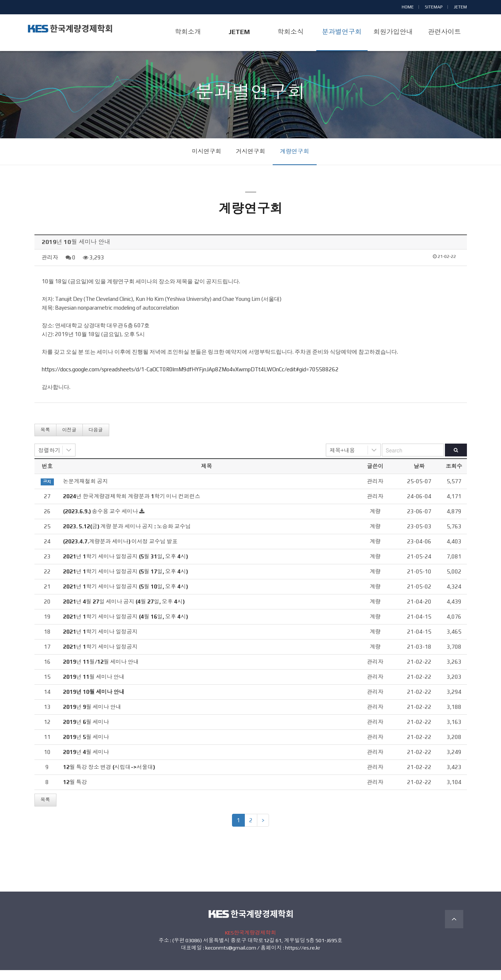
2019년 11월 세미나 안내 (94, 687)
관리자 (50, 267)
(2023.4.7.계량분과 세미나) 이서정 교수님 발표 (120, 552)
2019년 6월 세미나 (86, 732)
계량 (375, 522)
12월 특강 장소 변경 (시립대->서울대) (109, 777)
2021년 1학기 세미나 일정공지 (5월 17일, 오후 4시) (126, 582)
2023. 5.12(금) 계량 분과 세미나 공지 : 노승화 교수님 (127, 537)
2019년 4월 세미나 (86, 762)
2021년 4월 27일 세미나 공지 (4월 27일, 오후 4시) (124, 612)
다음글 (96, 440)
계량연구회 (295, 162)
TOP (454, 929)
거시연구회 (251, 162)
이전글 (69, 440)
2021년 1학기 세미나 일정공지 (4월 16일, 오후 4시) (126, 627)
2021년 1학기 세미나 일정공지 (100, 642)
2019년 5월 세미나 (86, 747)
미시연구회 (207, 162)
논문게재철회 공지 (86, 491)
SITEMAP (434, 7)
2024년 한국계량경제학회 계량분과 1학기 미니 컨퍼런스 (132, 507)
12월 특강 (75, 792)
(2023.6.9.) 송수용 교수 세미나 (101, 522)
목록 (45, 440)
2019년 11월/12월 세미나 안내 (101, 672)
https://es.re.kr (303, 958)
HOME (408, 7)
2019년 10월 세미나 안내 (94, 702)
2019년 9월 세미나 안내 (92, 717)
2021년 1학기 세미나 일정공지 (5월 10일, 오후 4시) (126, 597)
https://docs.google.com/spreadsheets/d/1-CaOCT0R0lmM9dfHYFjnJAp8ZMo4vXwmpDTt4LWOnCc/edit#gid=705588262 (190, 379)
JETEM (460, 7)
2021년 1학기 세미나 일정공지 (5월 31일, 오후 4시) (126, 567)
